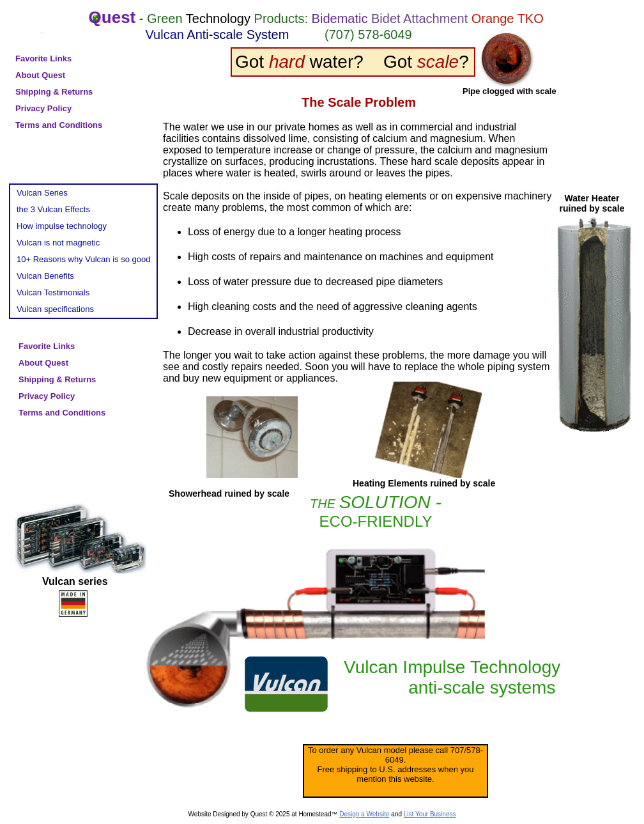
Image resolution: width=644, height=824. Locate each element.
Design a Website (364, 814)
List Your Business (430, 814)
